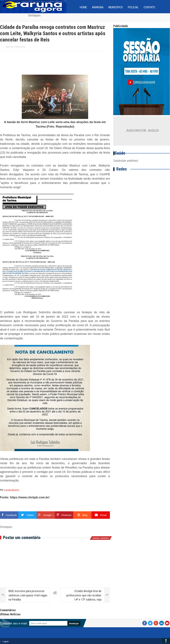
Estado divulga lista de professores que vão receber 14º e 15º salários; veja (84, 595)
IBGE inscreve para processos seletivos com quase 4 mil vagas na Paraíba (28, 595)
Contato (149, 7)
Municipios (116, 7)
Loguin (6, 641)
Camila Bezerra (12, 490)
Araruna (98, 7)
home (83, 7)
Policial (133, 7)
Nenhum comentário (15, 47)
